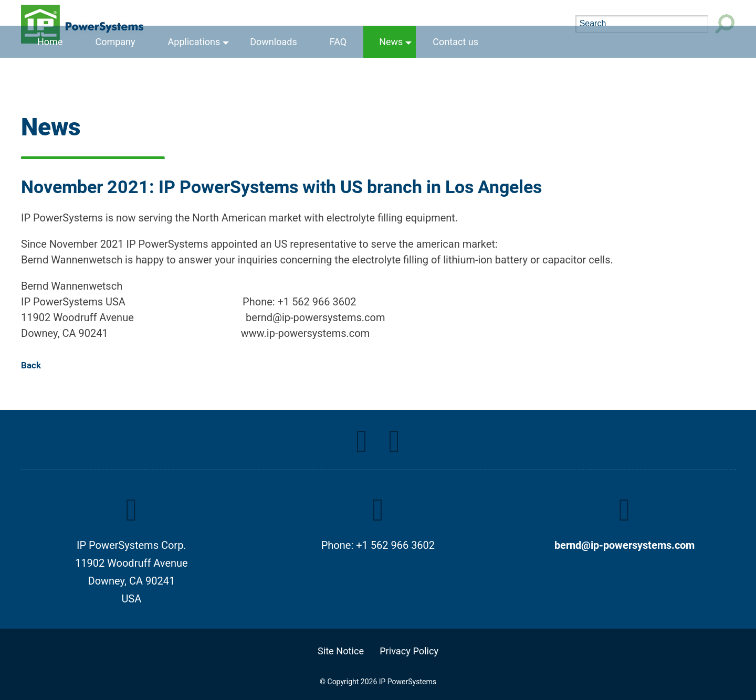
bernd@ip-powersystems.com (624, 545)
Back (31, 365)
